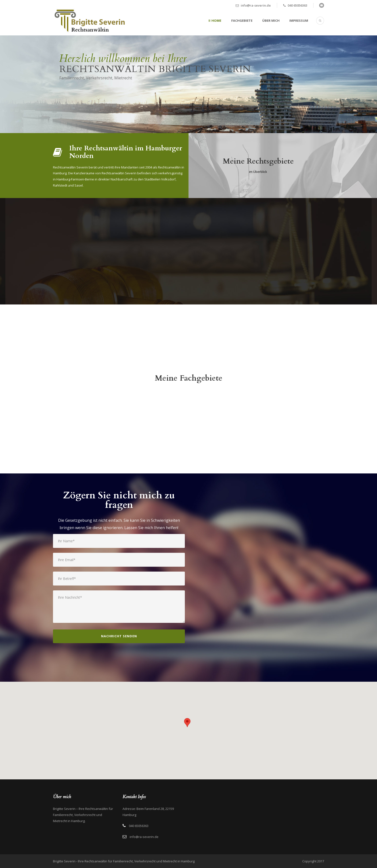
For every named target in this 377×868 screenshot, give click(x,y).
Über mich (271, 21)
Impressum (299, 21)
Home (216, 21)
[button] (187, 723)
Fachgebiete (242, 21)
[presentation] (90, 667)
